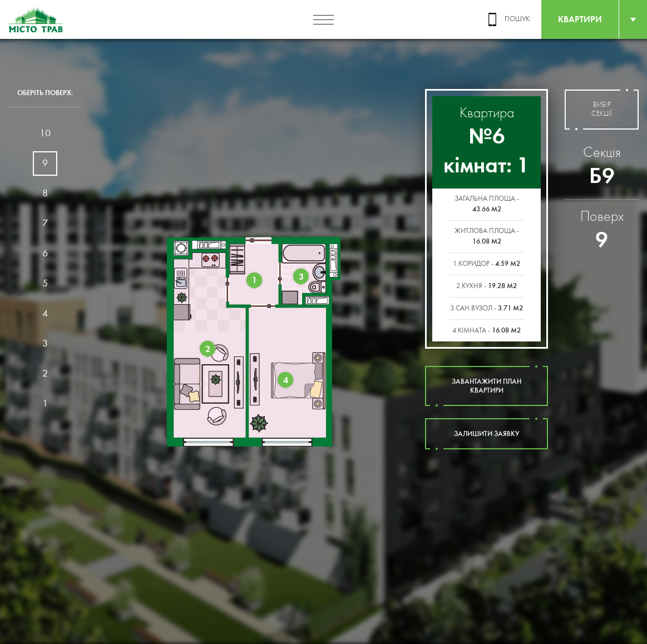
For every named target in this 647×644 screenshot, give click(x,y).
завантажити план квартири (487, 386)
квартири (580, 19)
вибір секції (602, 110)
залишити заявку (487, 434)
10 (45, 133)
